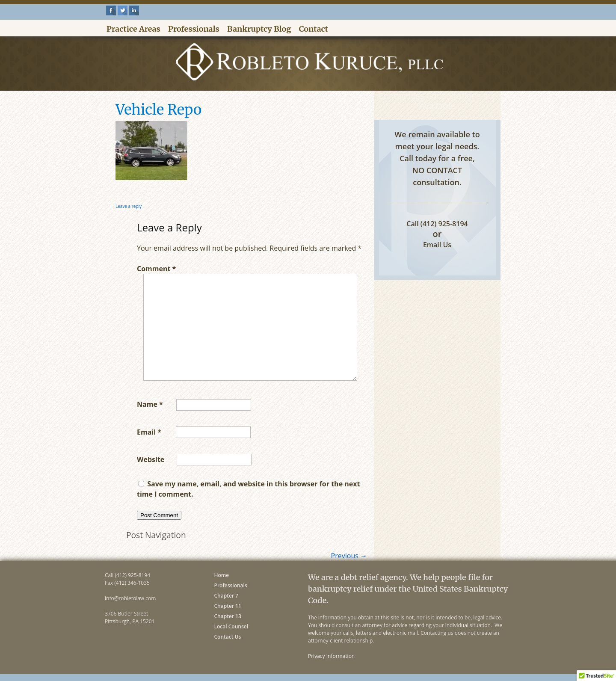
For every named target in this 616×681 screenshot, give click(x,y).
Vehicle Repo (158, 110)
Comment (156, 269)
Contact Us (228, 637)
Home (222, 575)
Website (151, 459)
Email (149, 432)
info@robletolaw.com (130, 598)
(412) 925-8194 (444, 224)
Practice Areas (133, 29)
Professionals (194, 29)
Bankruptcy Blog (259, 29)
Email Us (437, 245)
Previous (349, 556)
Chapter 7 (226, 596)
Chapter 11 (228, 606)
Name (150, 404)
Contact (314, 29)
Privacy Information (331, 656)
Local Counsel (231, 626)
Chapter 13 (228, 616)
